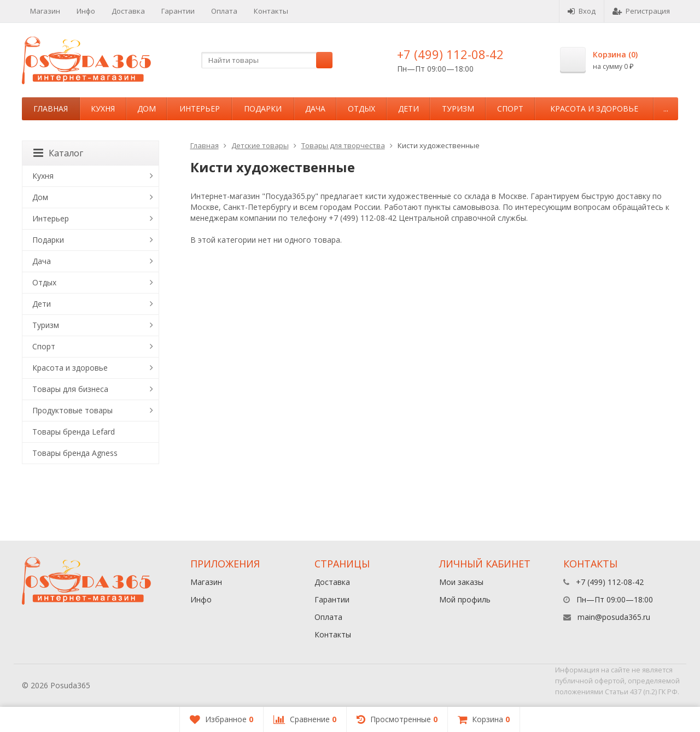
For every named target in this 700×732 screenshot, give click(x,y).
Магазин (45, 11)
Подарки (263, 109)
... (666, 109)
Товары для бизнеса (70, 389)
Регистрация (641, 11)
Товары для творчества (343, 145)
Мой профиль (465, 599)
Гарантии (178, 11)
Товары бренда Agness (75, 453)
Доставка (128, 11)
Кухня (103, 109)
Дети (409, 109)
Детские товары (260, 145)
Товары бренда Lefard (74, 432)
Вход (582, 11)
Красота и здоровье (594, 109)
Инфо (86, 11)
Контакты (271, 11)
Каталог (58, 153)
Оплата (224, 11)
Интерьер (200, 109)
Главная (51, 109)
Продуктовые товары (72, 410)
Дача (315, 109)
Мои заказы (461, 582)
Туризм (458, 109)
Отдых (361, 109)
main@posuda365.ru (614, 617)
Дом (147, 109)
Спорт (510, 109)
